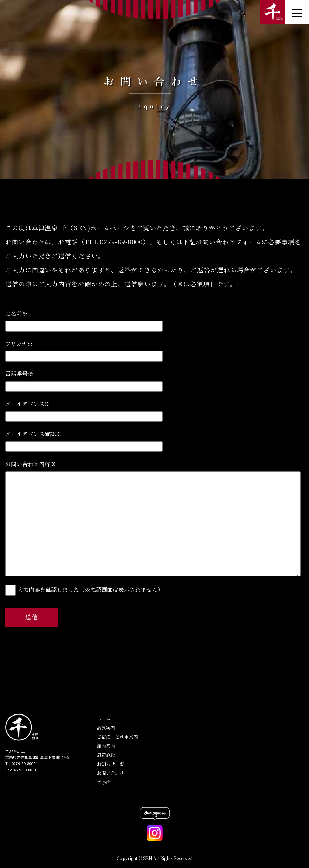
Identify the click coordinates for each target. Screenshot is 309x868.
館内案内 (106, 746)
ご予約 (104, 782)
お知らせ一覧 (111, 764)
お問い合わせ (111, 773)
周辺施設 (106, 755)
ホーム (104, 718)
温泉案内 (106, 728)
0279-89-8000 (121, 242)
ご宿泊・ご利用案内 (117, 737)
